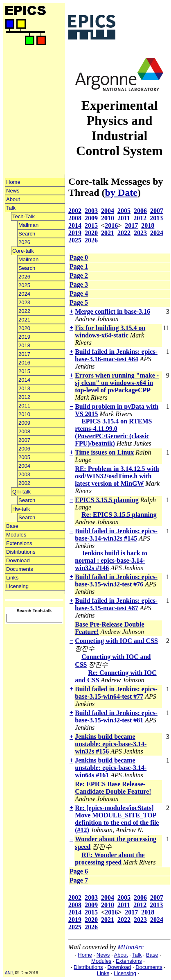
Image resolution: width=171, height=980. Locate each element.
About (13, 199)
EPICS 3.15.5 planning (107, 500)
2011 (24, 406)
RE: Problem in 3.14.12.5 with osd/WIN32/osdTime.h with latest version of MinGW (117, 476)
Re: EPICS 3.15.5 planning (119, 515)
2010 (24, 414)
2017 (24, 354)
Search (27, 234)
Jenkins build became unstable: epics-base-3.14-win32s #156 (111, 744)
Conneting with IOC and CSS (116, 641)
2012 (24, 397)
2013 (24, 388)
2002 (24, 483)
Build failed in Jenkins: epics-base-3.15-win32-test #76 (116, 581)
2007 (24, 440)
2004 (24, 466)
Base (12, 526)
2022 (24, 311)
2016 (24, 363)
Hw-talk (21, 509)
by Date (121, 192)
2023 (24, 302)
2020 (24, 328)
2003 (24, 474)
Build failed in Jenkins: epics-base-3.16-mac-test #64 (116, 355)
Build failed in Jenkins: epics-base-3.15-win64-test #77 (116, 693)
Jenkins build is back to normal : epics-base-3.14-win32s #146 (111, 560)
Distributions (21, 552)
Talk (11, 208)
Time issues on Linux (104, 452)
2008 (24, 431)
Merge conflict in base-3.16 (112, 311)
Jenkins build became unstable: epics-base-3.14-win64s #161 (111, 768)
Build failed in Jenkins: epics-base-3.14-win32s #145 (116, 535)
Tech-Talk (24, 216)
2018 (24, 345)
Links (12, 578)
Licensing (17, 586)
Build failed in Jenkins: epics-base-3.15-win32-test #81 (116, 716)
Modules (16, 535)
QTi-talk (21, 492)
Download (18, 560)
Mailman (28, 225)
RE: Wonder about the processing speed (110, 859)
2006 (24, 449)
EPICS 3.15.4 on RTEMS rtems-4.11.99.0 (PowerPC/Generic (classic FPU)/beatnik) (113, 432)
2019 (24, 337)
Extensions (19, 543)
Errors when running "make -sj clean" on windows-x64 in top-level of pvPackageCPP (117, 383)
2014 (24, 380)
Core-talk (23, 251)
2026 (24, 242)
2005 (24, 457)
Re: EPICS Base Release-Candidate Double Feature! (113, 788)
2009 (24, 423)
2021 (24, 320)
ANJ (9, 973)
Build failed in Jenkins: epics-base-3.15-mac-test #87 (116, 604)
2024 (24, 294)
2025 (24, 285)
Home (13, 182)
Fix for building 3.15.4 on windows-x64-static (110, 332)
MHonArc (130, 947)
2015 (24, 371)
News (13, 191)
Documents (20, 569)
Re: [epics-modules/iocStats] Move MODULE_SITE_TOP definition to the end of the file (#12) (117, 819)
